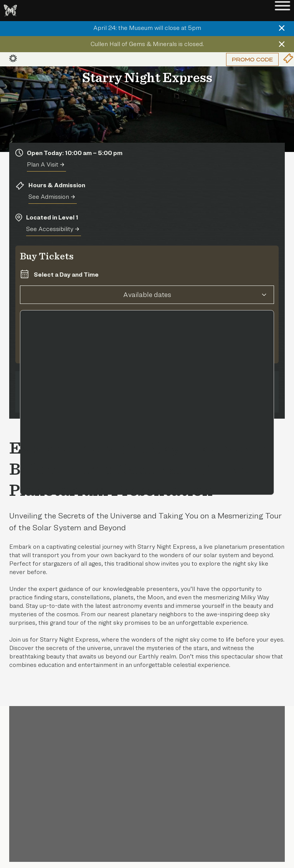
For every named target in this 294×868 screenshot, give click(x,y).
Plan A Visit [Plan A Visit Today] (45, 164)
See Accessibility (53, 229)
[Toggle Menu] (282, 11)
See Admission (52, 197)
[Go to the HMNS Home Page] (10, 11)
